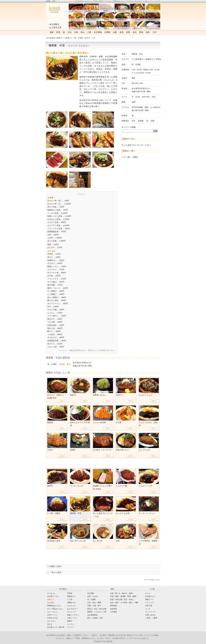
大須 (69, 32)
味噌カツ (60, 38)
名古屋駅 (91, 593)
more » (62, 401)
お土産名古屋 (55, 27)
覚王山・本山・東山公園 (97, 609)
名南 (121, 32)
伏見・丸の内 (92, 596)
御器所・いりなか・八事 (97, 612)
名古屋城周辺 (92, 615)
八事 (89, 32)
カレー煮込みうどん (55, 609)
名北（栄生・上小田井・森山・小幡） (125, 603)
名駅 (52, 32)
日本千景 (149, 606)
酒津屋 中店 (76, 513)
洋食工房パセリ (122, 450)
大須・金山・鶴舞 (94, 603)
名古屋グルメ (150, 596)
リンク (148, 609)
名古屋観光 (54, 24)
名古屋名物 (50, 38)
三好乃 (50, 450)
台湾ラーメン (52, 615)
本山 (83, 32)
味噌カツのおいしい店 (58, 373)
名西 (128, 32)
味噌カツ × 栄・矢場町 (74, 38)
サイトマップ (150, 612)
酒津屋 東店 (65, 364)
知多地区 (114, 609)
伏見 (58, 32)
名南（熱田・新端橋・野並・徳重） (124, 596)
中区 (133, 121)
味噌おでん (72, 603)
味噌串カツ (150, 59)
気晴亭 (73, 450)
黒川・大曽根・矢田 (95, 618)
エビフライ (51, 621)
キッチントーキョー (147, 513)
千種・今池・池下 (94, 606)
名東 (115, 32)
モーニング (72, 612)
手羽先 (158, 59)
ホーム (148, 593)
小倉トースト (72, 618)
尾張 (141, 32)
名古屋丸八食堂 (54, 541)
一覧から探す (56, 572)
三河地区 (114, 612)
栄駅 (153, 121)
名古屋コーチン (53, 596)
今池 (76, 32)
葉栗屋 (50, 422)
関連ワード (149, 600)
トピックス (149, 603)
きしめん (51, 603)
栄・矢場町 (136, 64)
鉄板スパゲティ (73, 615)
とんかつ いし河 (146, 486)
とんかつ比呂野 (99, 422)
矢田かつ (120, 395)
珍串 (118, 541)
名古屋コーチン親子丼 (56, 627)
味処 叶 (73, 395)
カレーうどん (52, 612)
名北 (135, 32)
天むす (50, 624)
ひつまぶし (51, 593)
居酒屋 (141, 121)
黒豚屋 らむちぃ (100, 395)
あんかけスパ (72, 609)
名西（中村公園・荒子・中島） (122, 600)
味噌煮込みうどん (54, 606)
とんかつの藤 (121, 486)
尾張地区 (114, 606)
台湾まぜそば (52, 618)
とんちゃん (72, 606)
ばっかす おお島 (123, 513)
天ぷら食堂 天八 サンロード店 (135, 145)
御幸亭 (50, 486)
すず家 (119, 422)
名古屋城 (98, 32)
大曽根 (107, 32)
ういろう (71, 624)
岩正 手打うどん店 (78, 541)
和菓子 (70, 621)
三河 (154, 32)
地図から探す (56, 566)
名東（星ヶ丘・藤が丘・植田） (122, 593)
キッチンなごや (77, 486)
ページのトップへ (153, 580)
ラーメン (71, 627)
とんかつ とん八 (146, 395)
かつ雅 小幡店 (131, 157)
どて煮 (134, 59)
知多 (148, 32)
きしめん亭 (98, 541)
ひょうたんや (144, 450)
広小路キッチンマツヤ (102, 450)
